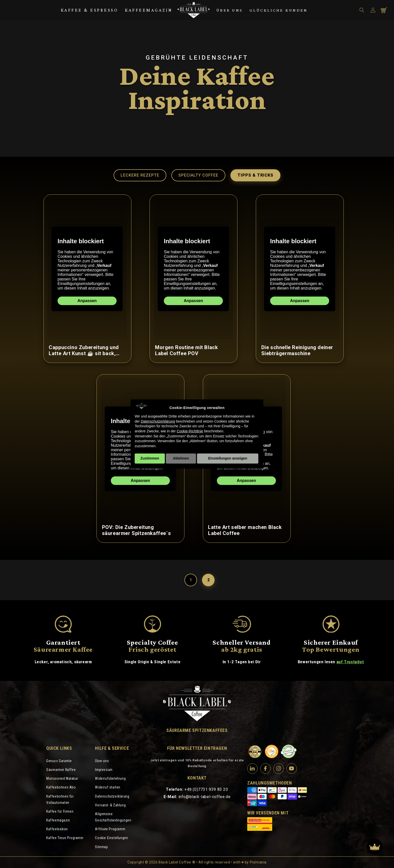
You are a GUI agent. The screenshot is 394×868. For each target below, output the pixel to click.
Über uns (230, 10)
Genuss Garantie (59, 761)
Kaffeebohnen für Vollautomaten (60, 799)
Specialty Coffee (198, 175)
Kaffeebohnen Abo (61, 787)
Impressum (104, 770)
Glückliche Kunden (279, 10)
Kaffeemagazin (149, 10)
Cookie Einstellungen (111, 838)
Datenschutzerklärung (112, 796)
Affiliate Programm (110, 829)
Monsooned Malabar (62, 778)
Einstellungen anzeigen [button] (228, 458)
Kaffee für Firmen (60, 811)
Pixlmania (258, 862)
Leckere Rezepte (140, 175)
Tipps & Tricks (255, 175)
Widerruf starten (108, 787)
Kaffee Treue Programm (65, 838)
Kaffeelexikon (57, 829)
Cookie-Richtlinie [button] (190, 431)
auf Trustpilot (350, 662)
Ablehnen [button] (181, 458)
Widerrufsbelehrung (110, 778)
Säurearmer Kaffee (61, 770)
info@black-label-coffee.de (205, 797)
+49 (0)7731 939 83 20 (206, 789)
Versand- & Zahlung (110, 805)
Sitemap (101, 847)
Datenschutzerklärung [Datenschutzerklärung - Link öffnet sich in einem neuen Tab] (158, 421)
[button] (362, 10)
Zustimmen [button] (150, 458)
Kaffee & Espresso (90, 10)
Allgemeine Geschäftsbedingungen (113, 817)
